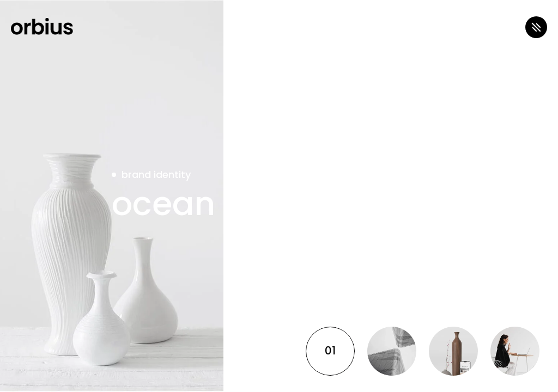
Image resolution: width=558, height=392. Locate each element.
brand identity (156, 174)
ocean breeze (223, 204)
